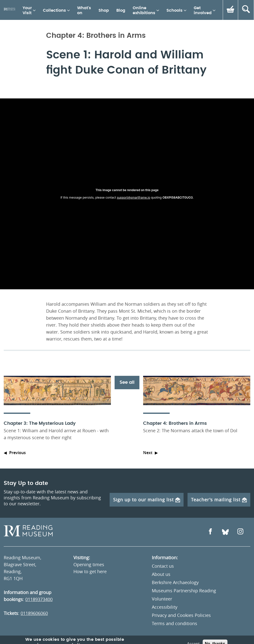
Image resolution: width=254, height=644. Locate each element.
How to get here (90, 571)
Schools (175, 10)
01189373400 (39, 599)
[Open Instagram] (240, 532)
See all (127, 383)
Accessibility (165, 607)
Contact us (163, 566)
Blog (121, 10)
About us (161, 574)
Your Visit (27, 10)
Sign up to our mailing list (147, 500)
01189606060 (34, 613)
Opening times (89, 564)
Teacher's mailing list (219, 500)
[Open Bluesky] (225, 532)
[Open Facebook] (210, 532)
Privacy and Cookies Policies (181, 615)
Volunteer (162, 599)
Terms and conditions (175, 623)
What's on (84, 10)
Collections (54, 10)
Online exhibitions (144, 10)
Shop (104, 10)
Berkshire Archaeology (175, 582)
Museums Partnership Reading (184, 591)
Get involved (203, 10)
